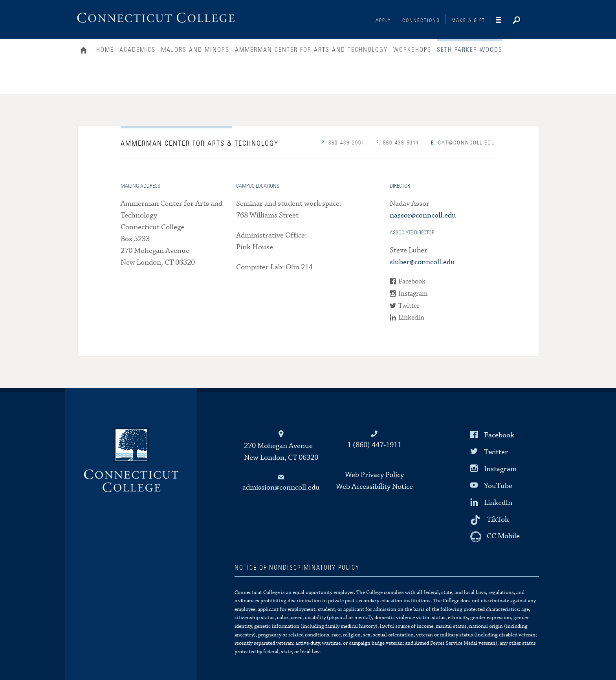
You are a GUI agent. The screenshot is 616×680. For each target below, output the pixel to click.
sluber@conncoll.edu (422, 262)
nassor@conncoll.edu (423, 215)
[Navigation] (501, 20)
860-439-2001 (343, 143)
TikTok (498, 520)
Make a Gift (468, 21)
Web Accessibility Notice (374, 487)
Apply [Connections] (383, 21)
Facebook (412, 282)
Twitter (409, 306)
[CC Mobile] (495, 537)
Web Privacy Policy (374, 475)
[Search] (522, 21)
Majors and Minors (195, 50)
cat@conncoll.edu (463, 143)
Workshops (412, 50)
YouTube (498, 486)
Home (85, 51)
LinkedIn (411, 318)
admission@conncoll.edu (281, 487)
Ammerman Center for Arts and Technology (311, 50)
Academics (137, 50)
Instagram (413, 294)
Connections (421, 21)
